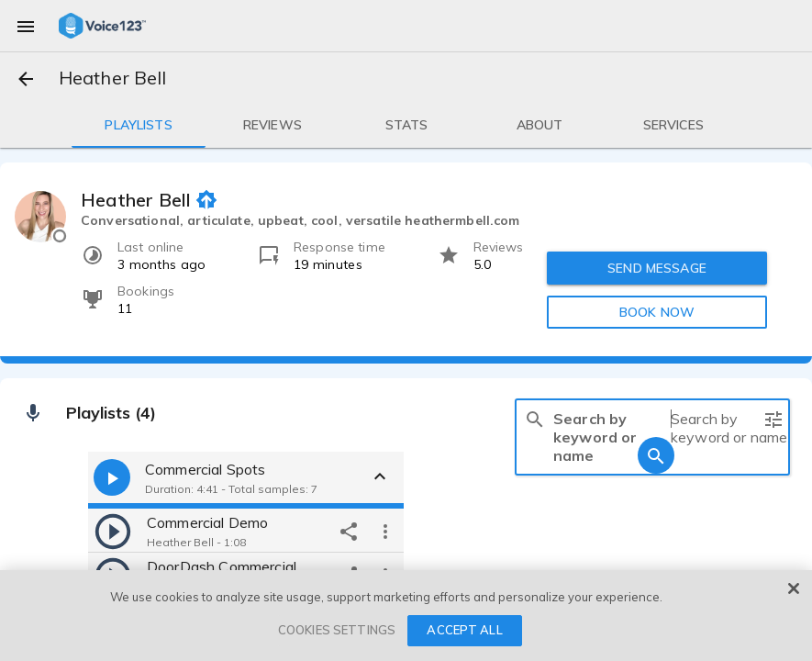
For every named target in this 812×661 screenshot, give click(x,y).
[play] (113, 531)
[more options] (385, 531)
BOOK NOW (656, 312)
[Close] (794, 588)
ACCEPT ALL (464, 630)
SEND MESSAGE (657, 268)
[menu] (26, 26)
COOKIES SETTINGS (337, 630)
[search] (535, 419)
